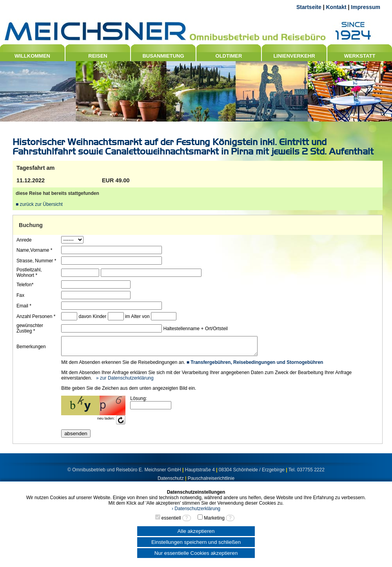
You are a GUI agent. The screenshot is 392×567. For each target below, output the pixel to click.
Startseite (309, 7)
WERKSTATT (360, 56)
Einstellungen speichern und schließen (196, 542)
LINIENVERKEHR (294, 56)
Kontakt (336, 7)
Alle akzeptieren (196, 531)
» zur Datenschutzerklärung (124, 382)
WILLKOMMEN (32, 56)
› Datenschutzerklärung (196, 509)
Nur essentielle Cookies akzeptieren (196, 553)
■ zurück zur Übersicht (39, 204)
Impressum (366, 7)
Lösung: (138, 402)
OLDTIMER (229, 56)
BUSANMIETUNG (163, 56)
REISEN (98, 56)
